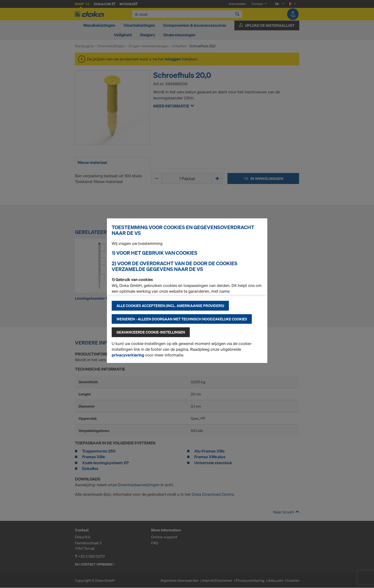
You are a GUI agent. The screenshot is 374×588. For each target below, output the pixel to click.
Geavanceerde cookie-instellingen (151, 332)
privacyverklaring (128, 355)
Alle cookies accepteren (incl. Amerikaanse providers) (170, 306)
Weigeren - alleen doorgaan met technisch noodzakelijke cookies (182, 319)
